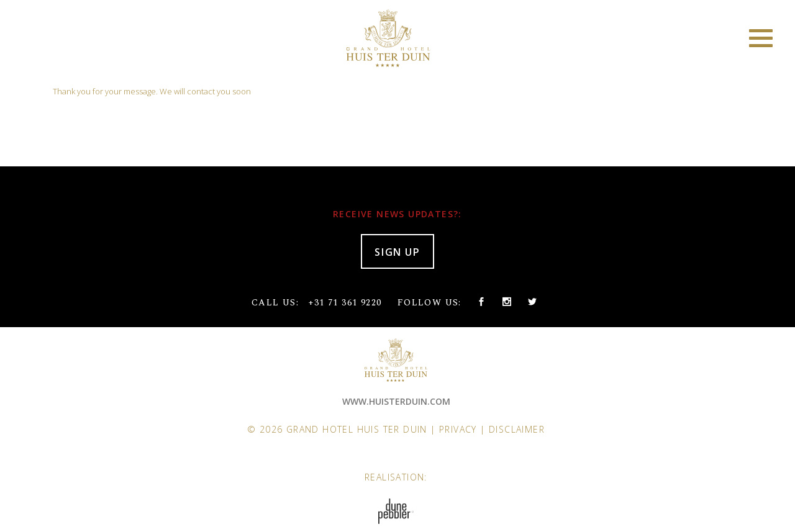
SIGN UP (397, 252)
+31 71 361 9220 (345, 303)
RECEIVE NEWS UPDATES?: (397, 214)
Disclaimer (517, 429)
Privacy (458, 429)
